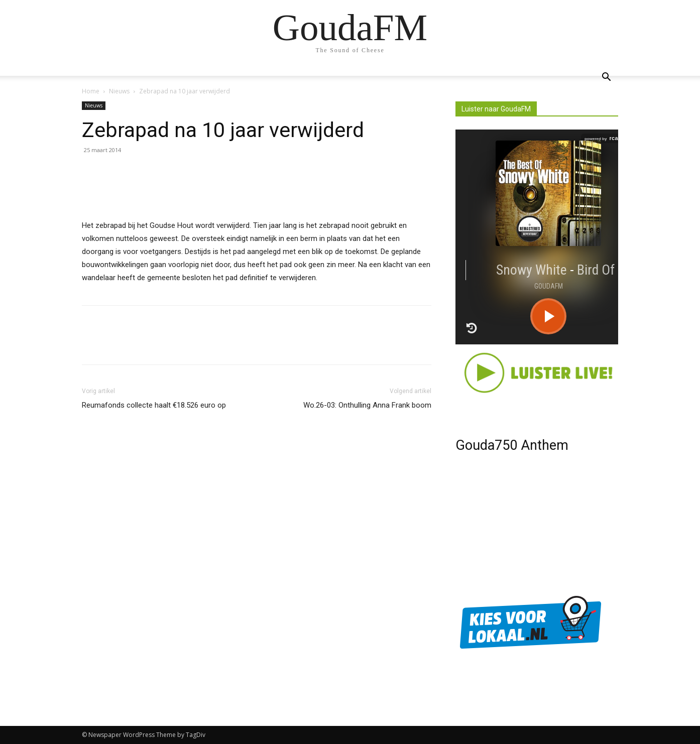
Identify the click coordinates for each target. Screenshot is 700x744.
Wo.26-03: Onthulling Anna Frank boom (367, 405)
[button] (606, 78)
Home (91, 91)
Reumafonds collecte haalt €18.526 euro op (154, 405)
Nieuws (119, 91)
